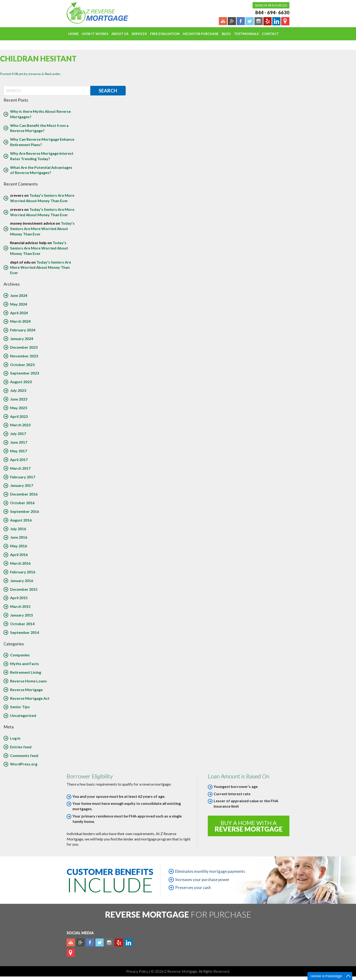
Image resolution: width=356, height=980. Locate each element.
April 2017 (19, 460)
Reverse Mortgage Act (30, 698)
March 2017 (20, 468)
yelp (119, 942)
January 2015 (22, 615)
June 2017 (19, 442)
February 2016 (23, 572)
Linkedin (128, 942)
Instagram (109, 942)
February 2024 (23, 330)
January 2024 (22, 339)
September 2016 (25, 511)
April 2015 (19, 598)
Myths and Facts (25, 664)
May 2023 (19, 408)
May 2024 (19, 304)
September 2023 (25, 373)
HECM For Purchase (201, 34)
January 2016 (22, 581)
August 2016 (21, 520)
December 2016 (24, 494)
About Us (120, 34)
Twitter (100, 942)
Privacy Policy (138, 971)
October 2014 (22, 624)
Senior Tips (20, 707)
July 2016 (18, 529)
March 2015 (20, 606)
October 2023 (22, 365)
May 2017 (19, 451)
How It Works (95, 34)
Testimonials (246, 34)
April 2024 (19, 313)
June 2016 (19, 537)
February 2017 (23, 477)
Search (108, 91)
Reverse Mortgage (26, 690)
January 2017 (22, 485)
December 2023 (24, 347)
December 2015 (24, 589)
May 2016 (19, 546)
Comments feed (24, 755)
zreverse (34, 74)
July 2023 (18, 390)
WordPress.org (24, 764)
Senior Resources (271, 5)
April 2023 (19, 416)
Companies (20, 655)
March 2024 (20, 321)
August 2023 (21, 382)
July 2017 (18, 433)
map (71, 953)
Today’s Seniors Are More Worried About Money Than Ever (42, 229)
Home (73, 34)
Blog (226, 34)
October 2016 (22, 503)
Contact (270, 34)
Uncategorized (23, 715)
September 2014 (25, 632)
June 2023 (19, 399)
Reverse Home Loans (28, 681)
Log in (15, 738)
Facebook (90, 942)
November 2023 (24, 356)
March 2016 (20, 563)
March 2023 (20, 425)
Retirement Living (26, 672)
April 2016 (19, 554)
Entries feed (21, 747)
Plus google (80, 942)
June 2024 (19, 295)
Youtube (71, 942)
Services (139, 34)
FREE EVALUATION (165, 34)
